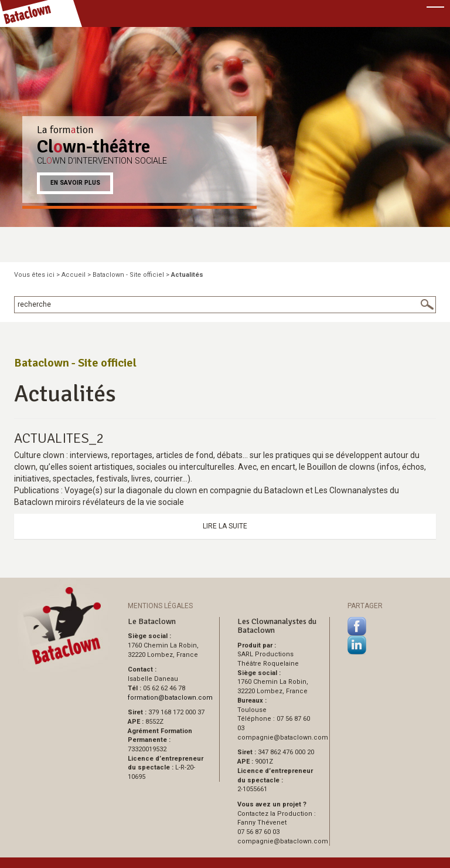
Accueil (74, 275)
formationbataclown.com (170, 698)
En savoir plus (75, 183)
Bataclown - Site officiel (128, 275)
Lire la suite (225, 526)
